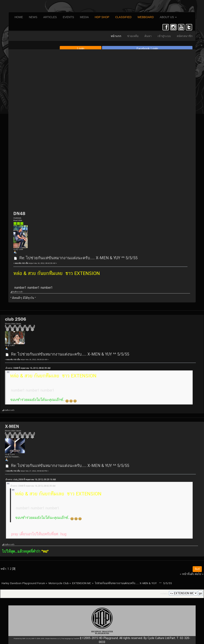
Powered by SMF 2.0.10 (22, 639)
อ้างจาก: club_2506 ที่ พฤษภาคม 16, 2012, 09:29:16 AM (31, 480)
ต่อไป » (199, 574)
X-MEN (12, 426)
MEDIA (84, 17)
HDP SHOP (102, 17)
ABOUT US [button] (168, 17)
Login (81, 48)
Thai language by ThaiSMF (70, 639)
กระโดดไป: (164, 594)
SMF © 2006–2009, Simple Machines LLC (46, 639)
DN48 (19, 213)
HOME (19, 17)
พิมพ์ (197, 569)
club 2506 (16, 319)
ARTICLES (50, 17)
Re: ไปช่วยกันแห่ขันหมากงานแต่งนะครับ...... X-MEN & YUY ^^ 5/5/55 (78, 258)
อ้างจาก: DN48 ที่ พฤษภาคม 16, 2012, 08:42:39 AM (28, 368)
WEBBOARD (146, 17)
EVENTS (68, 17)
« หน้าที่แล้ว (187, 574)
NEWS (33, 17)
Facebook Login (147, 48)
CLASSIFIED (123, 17)
